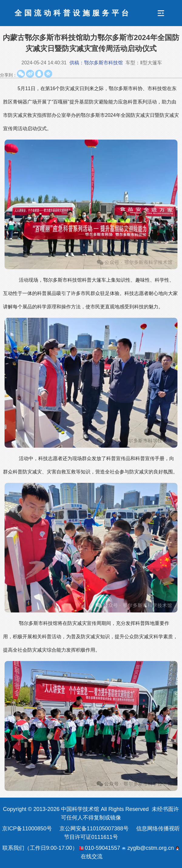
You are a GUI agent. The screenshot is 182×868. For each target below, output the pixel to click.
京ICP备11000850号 (27, 829)
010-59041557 (100, 848)
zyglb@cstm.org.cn (148, 848)
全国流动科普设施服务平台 (73, 13)
